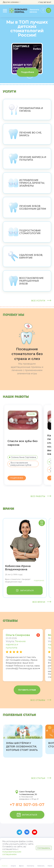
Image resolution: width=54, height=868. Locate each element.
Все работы (41, 496)
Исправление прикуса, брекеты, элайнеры (26, 183)
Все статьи (41, 778)
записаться (25, 590)
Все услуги (41, 301)
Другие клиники (12, 2)
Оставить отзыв (27, 690)
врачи (9, 509)
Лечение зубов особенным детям (27, 207)
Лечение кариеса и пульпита (27, 159)
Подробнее (28, 72)
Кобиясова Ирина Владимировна (18, 568)
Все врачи (42, 602)
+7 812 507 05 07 (44, 2)
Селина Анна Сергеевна (23, 457)
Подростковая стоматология (24, 232)
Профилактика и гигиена (25, 110)
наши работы (16, 397)
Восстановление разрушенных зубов (26, 281)
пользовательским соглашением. (12, 853)
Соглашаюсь (44, 848)
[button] (35, 420)
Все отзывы (41, 700)
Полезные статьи (20, 715)
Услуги (10, 91)
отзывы (10, 621)
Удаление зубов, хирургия (25, 256)
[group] (23, 741)
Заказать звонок (34, 11)
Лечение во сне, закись (25, 134)
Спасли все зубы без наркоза (22, 443)
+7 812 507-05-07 (27, 805)
